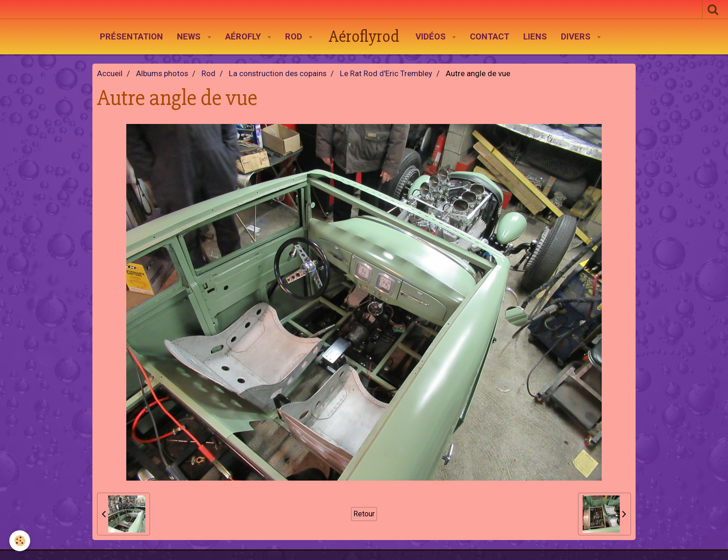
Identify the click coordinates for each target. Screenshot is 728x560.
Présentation (131, 37)
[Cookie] (20, 541)
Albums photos (162, 74)
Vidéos (432, 37)
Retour (364, 514)
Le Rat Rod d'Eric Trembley (386, 74)
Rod (295, 37)
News (190, 37)
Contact (490, 37)
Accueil (110, 74)
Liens (535, 37)
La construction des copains (278, 74)
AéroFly (244, 37)
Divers (577, 37)
